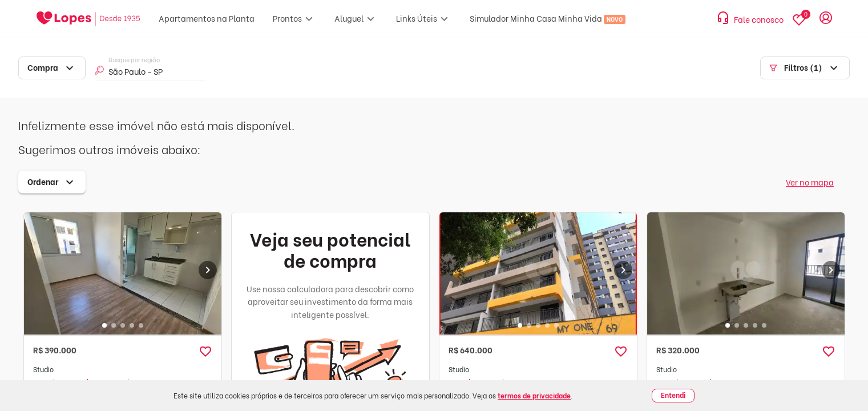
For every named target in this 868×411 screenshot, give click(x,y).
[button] (205, 352)
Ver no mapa (810, 182)
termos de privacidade (534, 395)
